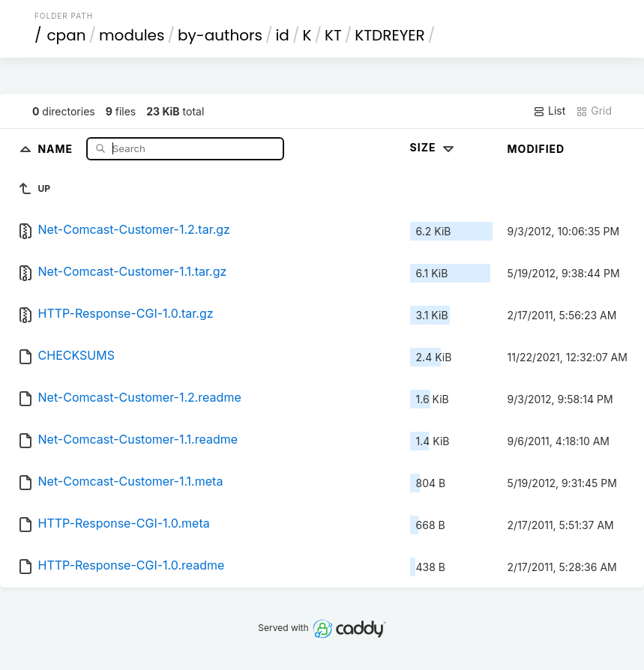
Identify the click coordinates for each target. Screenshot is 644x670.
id (282, 35)
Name (57, 148)
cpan (66, 35)
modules (132, 35)
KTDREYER (389, 35)
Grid (594, 111)
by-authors (220, 35)
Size (434, 147)
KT (333, 35)
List (549, 111)
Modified (536, 149)
